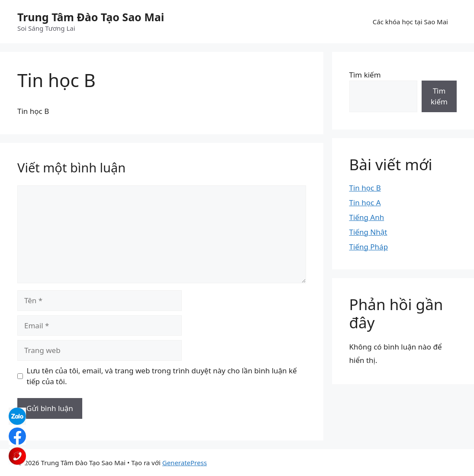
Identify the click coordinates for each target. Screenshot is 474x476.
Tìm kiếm (365, 75)
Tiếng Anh (367, 217)
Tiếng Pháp (369, 247)
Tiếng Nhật (368, 232)
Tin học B (365, 188)
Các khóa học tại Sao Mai (410, 22)
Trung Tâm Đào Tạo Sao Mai (91, 17)
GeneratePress (185, 463)
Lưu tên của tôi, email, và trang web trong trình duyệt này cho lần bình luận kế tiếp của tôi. (162, 376)
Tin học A (365, 202)
